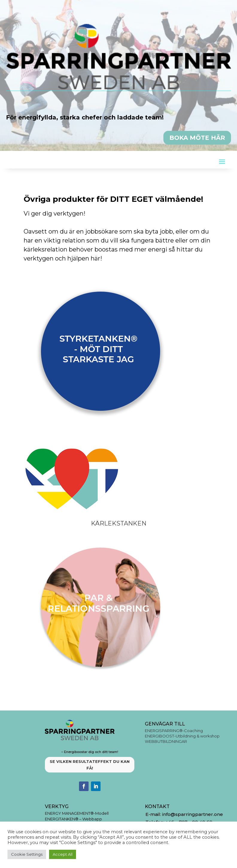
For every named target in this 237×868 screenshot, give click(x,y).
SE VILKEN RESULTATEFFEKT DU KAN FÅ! (90, 765)
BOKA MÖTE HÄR (197, 138)
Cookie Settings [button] (27, 854)
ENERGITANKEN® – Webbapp (73, 819)
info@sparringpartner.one (193, 814)
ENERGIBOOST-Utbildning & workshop (182, 736)
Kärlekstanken (119, 523)
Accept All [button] (63, 854)
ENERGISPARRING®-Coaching (174, 731)
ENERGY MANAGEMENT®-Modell (77, 813)
